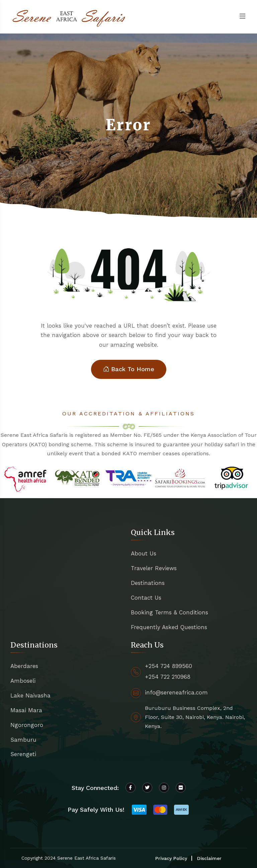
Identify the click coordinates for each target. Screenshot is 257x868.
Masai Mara (26, 710)
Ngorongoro (27, 725)
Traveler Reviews (154, 568)
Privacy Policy (171, 858)
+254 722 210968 (168, 677)
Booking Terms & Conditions (169, 612)
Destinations (148, 583)
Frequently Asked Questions (169, 627)
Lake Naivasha (30, 695)
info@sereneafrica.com (176, 692)
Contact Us (146, 598)
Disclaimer (209, 858)
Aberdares (24, 666)
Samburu (23, 740)
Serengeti (23, 754)
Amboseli (23, 681)
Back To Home (129, 369)
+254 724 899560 (168, 666)
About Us (144, 553)
